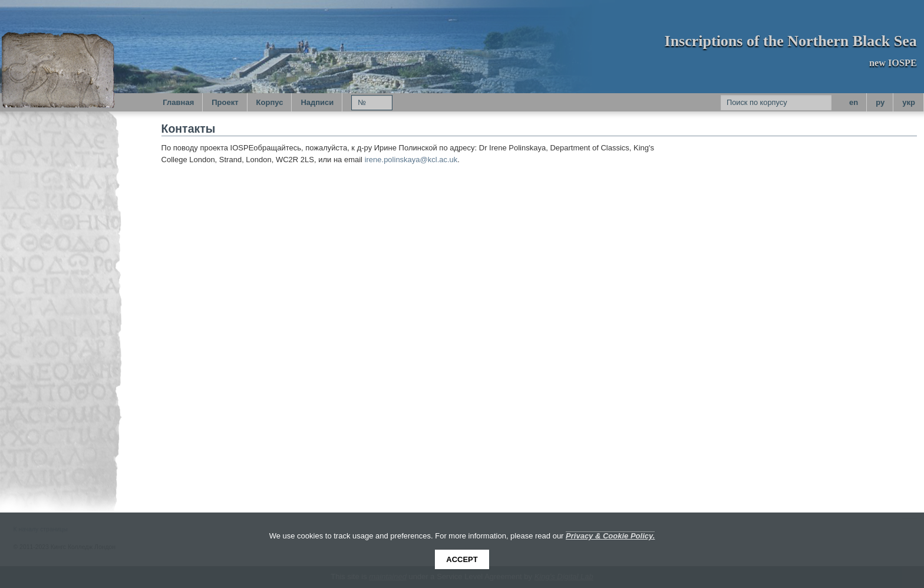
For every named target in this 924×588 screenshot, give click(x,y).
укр (909, 102)
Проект (225, 102)
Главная (178, 102)
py (880, 102)
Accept (462, 559)
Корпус (270, 102)
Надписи (317, 102)
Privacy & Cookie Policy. (610, 536)
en (854, 102)
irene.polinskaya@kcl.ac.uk (411, 160)
